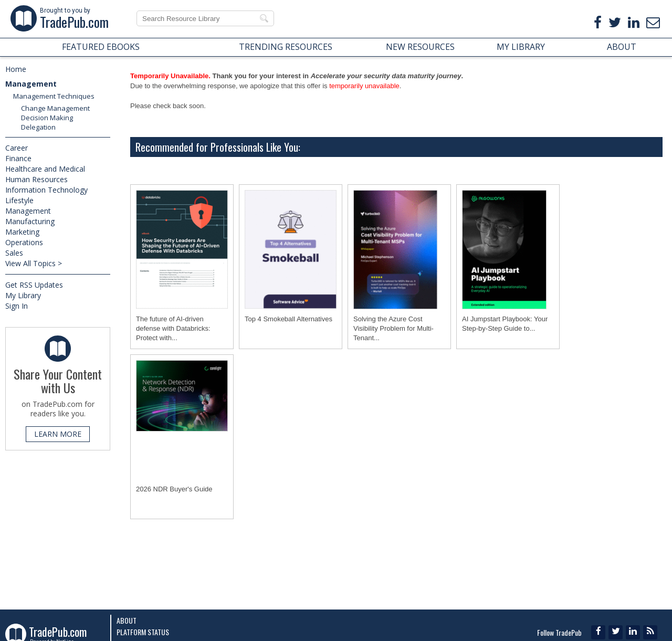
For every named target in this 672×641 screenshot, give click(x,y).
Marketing (22, 232)
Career (17, 148)
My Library (23, 295)
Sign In (17, 306)
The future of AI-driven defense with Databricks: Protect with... (173, 328)
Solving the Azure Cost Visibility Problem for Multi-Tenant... (393, 328)
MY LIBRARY (521, 47)
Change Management (55, 108)
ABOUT (622, 47)
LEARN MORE (58, 434)
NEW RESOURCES (420, 47)
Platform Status (143, 632)
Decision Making (47, 118)
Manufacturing (30, 221)
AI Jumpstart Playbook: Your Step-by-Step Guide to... (505, 324)
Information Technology (46, 190)
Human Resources (36, 179)
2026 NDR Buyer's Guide (174, 489)
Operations (24, 242)
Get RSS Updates (34, 285)
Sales (14, 253)
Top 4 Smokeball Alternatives (288, 319)
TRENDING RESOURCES (286, 47)
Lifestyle (19, 200)
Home (16, 69)
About (127, 620)
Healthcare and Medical (45, 169)
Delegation (38, 127)
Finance (18, 158)
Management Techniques (54, 96)
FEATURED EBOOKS (101, 47)
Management (31, 84)
